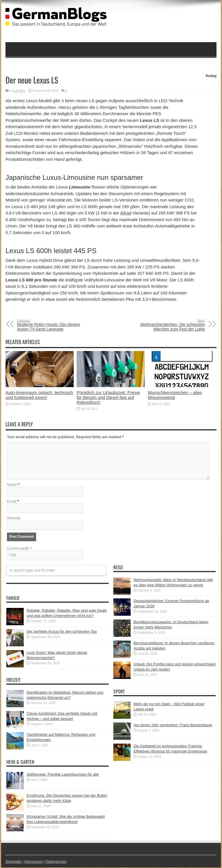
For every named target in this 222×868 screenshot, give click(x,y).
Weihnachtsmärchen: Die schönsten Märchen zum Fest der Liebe (170, 325)
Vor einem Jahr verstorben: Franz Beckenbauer (173, 726)
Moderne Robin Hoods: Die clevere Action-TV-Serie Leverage (52, 325)
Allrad (126, 213)
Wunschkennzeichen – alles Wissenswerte (175, 395)
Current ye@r (20, 549)
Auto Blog (19, 91)
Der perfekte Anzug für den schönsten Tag (62, 632)
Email (12, 502)
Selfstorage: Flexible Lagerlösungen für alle (63, 775)
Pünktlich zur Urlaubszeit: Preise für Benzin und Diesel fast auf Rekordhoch (108, 397)
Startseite (13, 862)
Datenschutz (56, 862)
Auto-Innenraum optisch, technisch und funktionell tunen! (39, 395)
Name (12, 485)
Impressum (34, 862)
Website (14, 519)
